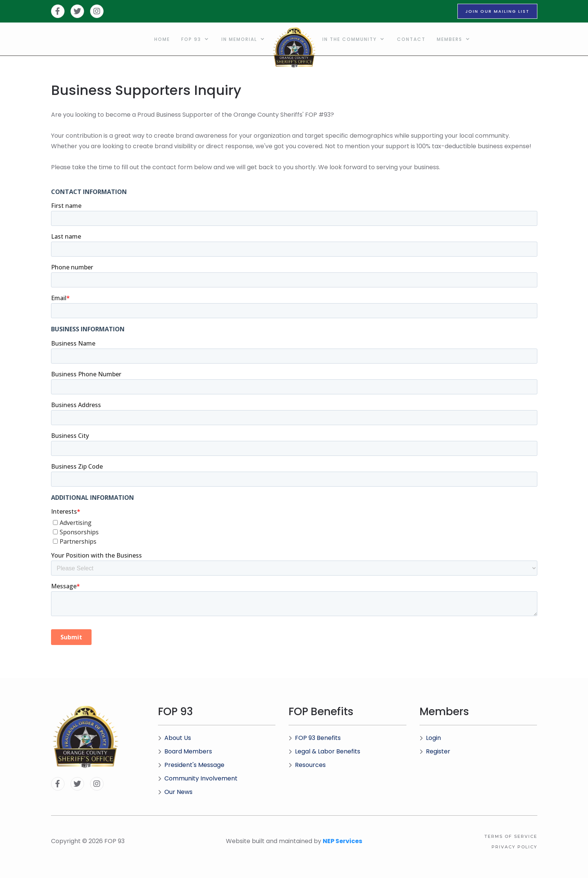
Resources (307, 765)
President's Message (191, 765)
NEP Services (342, 841)
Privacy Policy (514, 847)
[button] (196, 39)
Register (435, 751)
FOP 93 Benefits (315, 738)
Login (430, 738)
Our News (175, 792)
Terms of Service (511, 836)
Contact (411, 39)
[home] (294, 39)
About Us (174, 738)
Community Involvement (198, 778)
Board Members (185, 751)
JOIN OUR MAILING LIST (497, 11)
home (162, 39)
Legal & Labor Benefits (324, 751)
